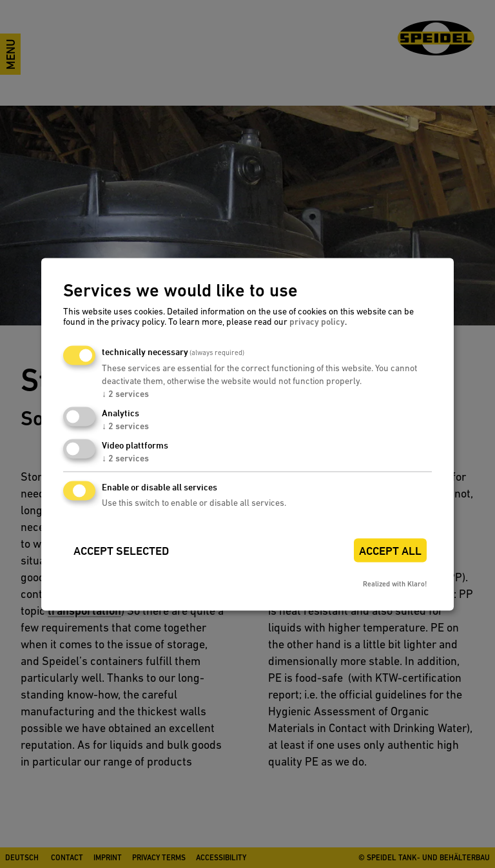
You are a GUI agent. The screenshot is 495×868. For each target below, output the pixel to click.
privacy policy (317, 322)
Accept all (390, 551)
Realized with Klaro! (395, 584)
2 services (125, 394)
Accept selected (121, 551)
